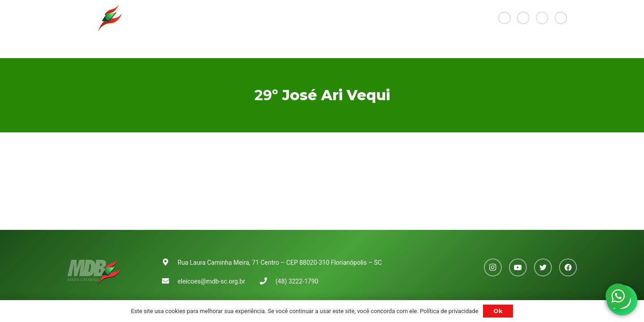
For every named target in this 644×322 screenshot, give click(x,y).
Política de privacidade (449, 311)
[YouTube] (523, 18)
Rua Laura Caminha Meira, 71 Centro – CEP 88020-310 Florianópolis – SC (280, 263)
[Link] (95, 18)
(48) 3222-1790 (297, 281)
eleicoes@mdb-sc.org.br (211, 281)
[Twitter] (542, 18)
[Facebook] (561, 18)
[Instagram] (504, 18)
